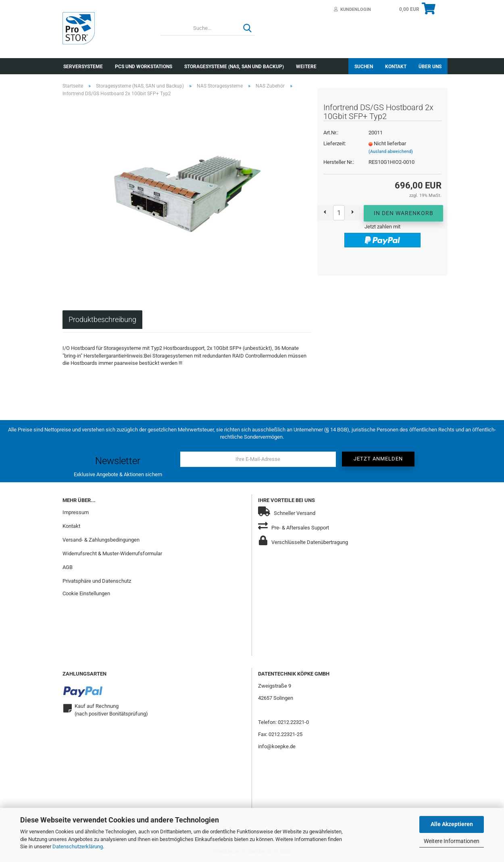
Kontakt (396, 67)
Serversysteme (83, 67)
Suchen (364, 67)
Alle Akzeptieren (452, 824)
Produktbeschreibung (102, 319)
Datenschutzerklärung (78, 846)
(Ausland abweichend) (391, 152)
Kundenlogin (352, 9)
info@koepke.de (277, 746)
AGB (68, 567)
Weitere (306, 67)
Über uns (430, 67)
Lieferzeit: (335, 143)
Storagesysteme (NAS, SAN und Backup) (234, 67)
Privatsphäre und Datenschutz (97, 581)
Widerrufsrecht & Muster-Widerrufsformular (112, 553)
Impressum (76, 512)
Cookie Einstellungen (86, 593)
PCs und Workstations (144, 67)
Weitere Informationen (452, 841)
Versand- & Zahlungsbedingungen (101, 540)
